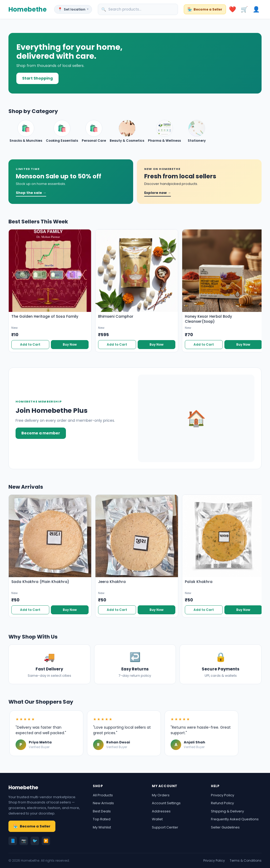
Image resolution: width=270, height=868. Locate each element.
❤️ (232, 9)
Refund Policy (222, 803)
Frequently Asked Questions (235, 819)
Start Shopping (37, 78)
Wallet (157, 819)
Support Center (165, 827)
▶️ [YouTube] (46, 841)
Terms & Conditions (246, 860)
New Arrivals (103, 803)
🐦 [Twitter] (35, 841)
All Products (103, 795)
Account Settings (166, 803)
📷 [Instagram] (24, 841)
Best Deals (102, 811)
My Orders (161, 795)
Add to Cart (30, 344)
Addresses (161, 811)
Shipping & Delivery (227, 811)
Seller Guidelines (225, 827)
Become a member (41, 433)
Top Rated (102, 819)
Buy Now (70, 344)
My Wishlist (102, 827)
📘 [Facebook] (13, 841)
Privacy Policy (223, 795)
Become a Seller (32, 826)
